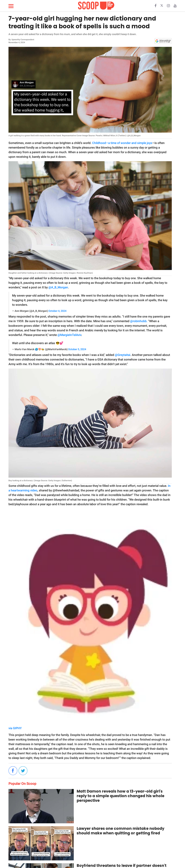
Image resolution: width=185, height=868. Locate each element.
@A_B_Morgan (58, 287)
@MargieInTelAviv (69, 335)
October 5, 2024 (77, 349)
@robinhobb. (139, 321)
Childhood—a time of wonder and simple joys (122, 143)
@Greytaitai (123, 355)
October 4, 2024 (57, 311)
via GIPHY (15, 728)
